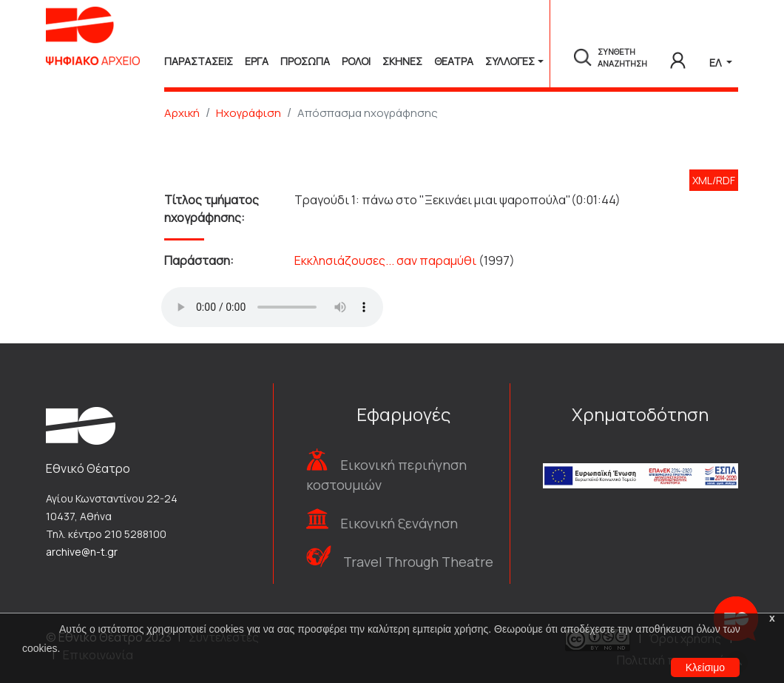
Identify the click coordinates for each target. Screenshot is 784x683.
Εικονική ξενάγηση (399, 523)
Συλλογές (510, 61)
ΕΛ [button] (716, 63)
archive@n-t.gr (82, 552)
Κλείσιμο (705, 667)
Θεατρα (454, 61)
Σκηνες (402, 61)
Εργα (257, 61)
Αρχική (182, 113)
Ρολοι (356, 61)
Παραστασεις (199, 61)
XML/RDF (714, 180)
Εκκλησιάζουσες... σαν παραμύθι (385, 260)
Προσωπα (305, 61)
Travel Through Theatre (418, 562)
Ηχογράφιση (249, 113)
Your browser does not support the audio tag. (272, 307)
